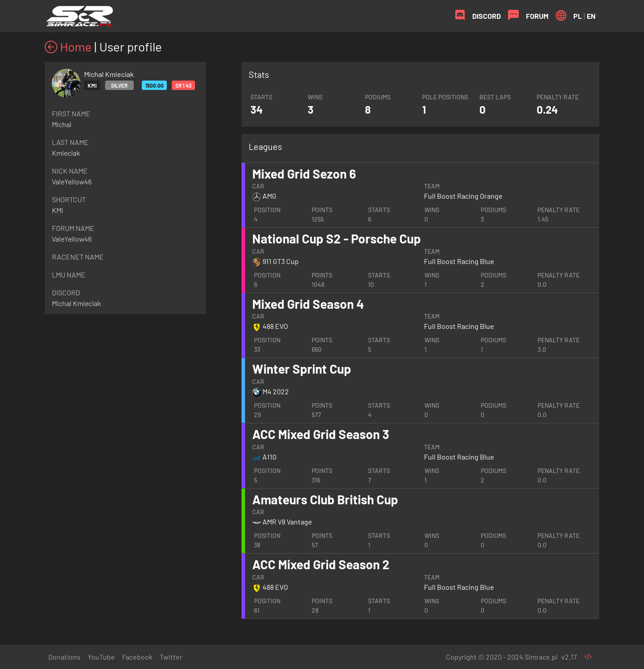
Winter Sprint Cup (302, 369)
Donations (64, 657)
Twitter (171, 657)
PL (578, 16)
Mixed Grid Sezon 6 (304, 174)
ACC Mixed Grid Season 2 (321, 564)
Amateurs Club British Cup (325, 499)
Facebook (137, 657)
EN (591, 16)
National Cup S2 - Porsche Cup (337, 239)
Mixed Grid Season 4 (308, 304)
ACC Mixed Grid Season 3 (321, 434)
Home (68, 47)
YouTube (101, 657)
